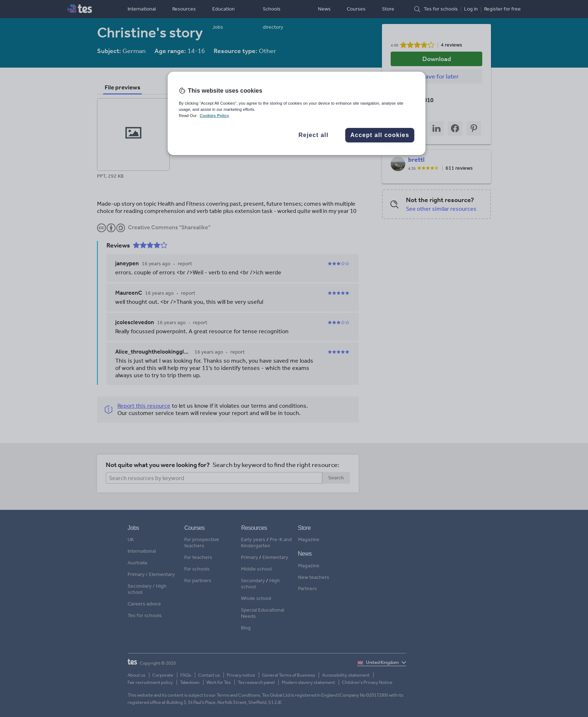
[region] (297, 113)
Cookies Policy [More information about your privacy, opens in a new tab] (214, 116)
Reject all (313, 135)
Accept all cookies (380, 135)
